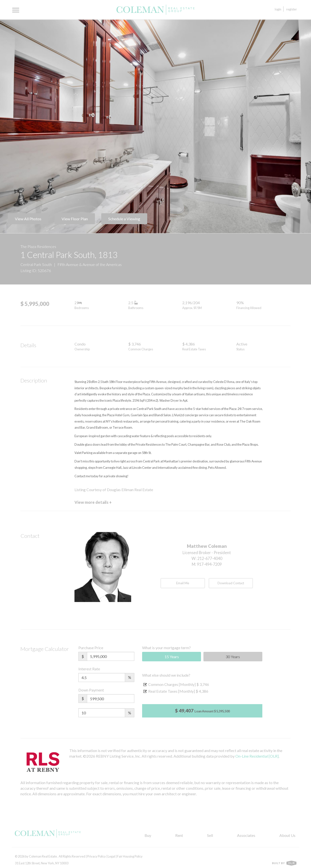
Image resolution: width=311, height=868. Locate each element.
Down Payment (91, 690)
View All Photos (28, 219)
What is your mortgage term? (166, 648)
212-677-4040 (210, 558)
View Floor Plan (75, 219)
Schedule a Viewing (124, 219)
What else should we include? (166, 675)
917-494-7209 (209, 564)
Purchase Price (91, 648)
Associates (246, 835)
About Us (287, 835)
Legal (111, 856)
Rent (179, 835)
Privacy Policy (96, 856)
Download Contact (231, 583)
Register (292, 9)
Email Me (183, 583)
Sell (210, 835)
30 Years (233, 657)
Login (278, 9)
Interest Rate (89, 669)
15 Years (172, 657)
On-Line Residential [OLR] (257, 756)
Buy (148, 835)
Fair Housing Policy (130, 856)
